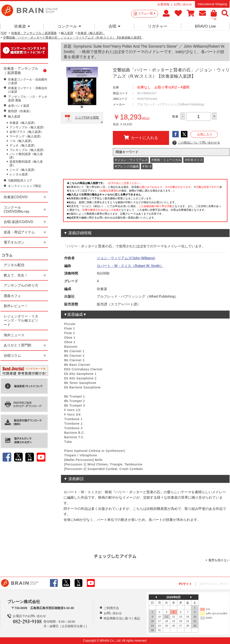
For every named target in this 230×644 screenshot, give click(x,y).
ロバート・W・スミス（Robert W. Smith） (130, 266)
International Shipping (212, 4)
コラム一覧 (147, 13)
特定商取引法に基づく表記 (122, 618)
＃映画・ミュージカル (166, 160)
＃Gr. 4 (147, 166)
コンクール (69, 26)
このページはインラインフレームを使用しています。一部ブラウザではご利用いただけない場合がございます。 (145, 202)
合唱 (114, 26)
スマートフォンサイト (214, 584)
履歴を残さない (219, 560)
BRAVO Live (205, 26)
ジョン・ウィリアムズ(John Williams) (126, 258)
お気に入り (205, 134)
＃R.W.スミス (194, 160)
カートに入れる (141, 138)
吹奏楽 (22, 26)
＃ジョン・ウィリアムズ (131, 160)
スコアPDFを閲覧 (87, 118)
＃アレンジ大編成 (126, 166)
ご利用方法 (111, 608)
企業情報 (163, 4)
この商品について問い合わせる (196, 143)
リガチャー (158, 26)
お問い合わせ (183, 4)
